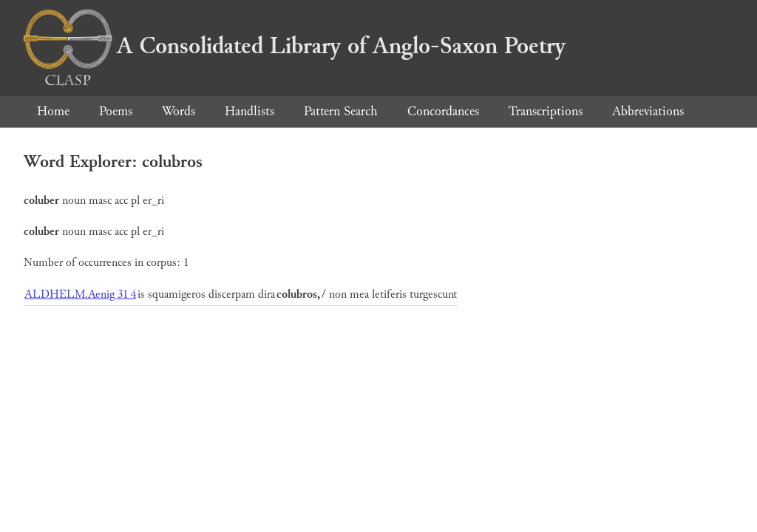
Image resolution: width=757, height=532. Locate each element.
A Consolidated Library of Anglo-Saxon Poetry (295, 46)
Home (53, 111)
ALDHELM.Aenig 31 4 (80, 294)
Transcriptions (546, 111)
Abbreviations (648, 111)
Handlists (249, 111)
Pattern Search (341, 111)
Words (179, 111)
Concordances (443, 111)
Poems (116, 111)
